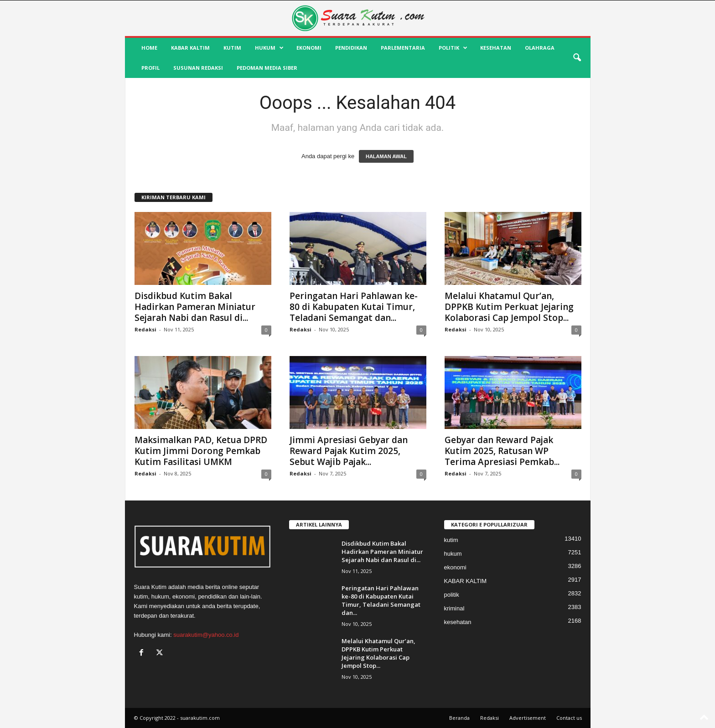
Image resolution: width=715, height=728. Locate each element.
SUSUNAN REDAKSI (198, 68)
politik (453, 48)
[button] (577, 58)
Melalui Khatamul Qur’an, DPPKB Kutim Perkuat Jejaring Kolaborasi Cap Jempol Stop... (509, 307)
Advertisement (528, 718)
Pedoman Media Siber (267, 68)
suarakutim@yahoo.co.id (206, 635)
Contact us (569, 718)
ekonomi (309, 48)
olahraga (540, 48)
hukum (269, 48)
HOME (149, 48)
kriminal (454, 608)
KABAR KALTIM (190, 48)
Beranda (459, 718)
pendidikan (351, 48)
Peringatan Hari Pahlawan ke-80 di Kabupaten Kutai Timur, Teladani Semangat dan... (354, 307)
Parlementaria (403, 48)
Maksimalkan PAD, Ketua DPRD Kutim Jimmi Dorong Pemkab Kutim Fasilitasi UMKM (201, 451)
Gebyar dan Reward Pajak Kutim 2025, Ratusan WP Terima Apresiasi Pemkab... (502, 451)
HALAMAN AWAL (386, 156)
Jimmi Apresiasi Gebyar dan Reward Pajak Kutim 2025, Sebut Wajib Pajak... (349, 451)
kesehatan (496, 48)
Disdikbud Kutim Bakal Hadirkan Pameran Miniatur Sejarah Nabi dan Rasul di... (195, 307)
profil (150, 68)
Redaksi (145, 329)
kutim (232, 48)
